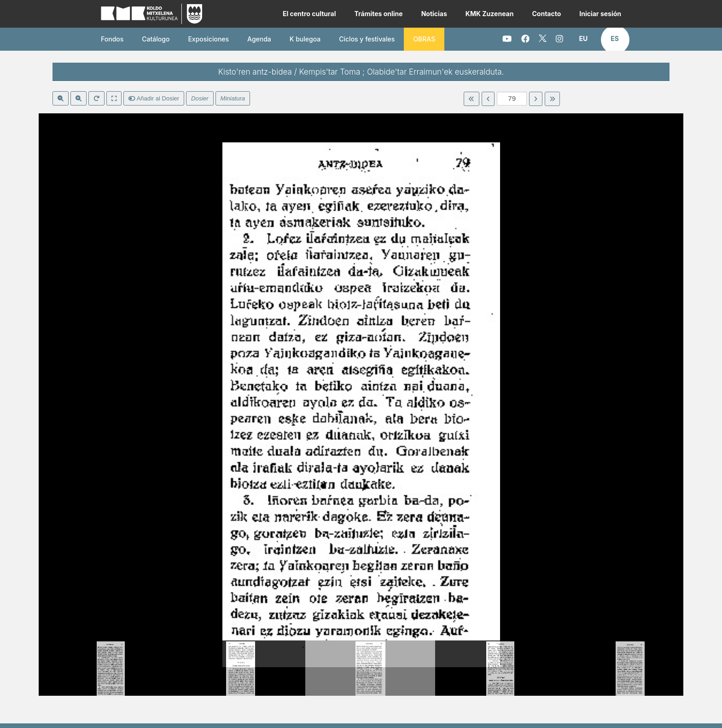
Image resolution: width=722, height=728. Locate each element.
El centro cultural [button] (309, 14)
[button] (584, 39)
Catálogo (156, 39)
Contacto (546, 14)
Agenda (259, 39)
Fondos (112, 39)
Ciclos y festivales (367, 39)
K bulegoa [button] (305, 39)
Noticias (434, 14)
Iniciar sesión (600, 14)
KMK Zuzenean (490, 14)
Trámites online (378, 14)
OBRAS (424, 39)
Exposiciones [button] (208, 39)
